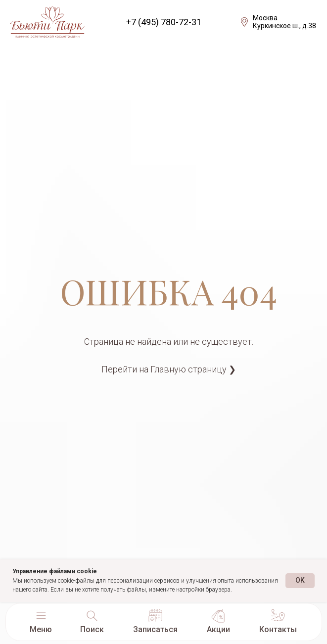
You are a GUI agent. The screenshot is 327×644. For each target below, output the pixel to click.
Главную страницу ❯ (193, 369)
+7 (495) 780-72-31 (164, 22)
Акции (218, 629)
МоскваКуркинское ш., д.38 (284, 22)
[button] (41, 616)
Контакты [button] (278, 629)
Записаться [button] (155, 629)
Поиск (92, 629)
